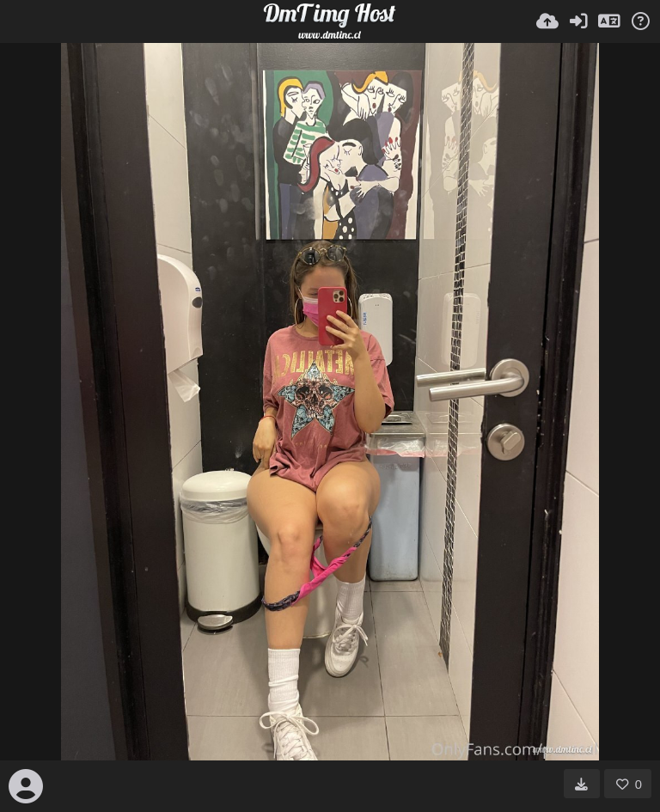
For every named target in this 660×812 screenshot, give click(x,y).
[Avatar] (26, 786)
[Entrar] (578, 21)
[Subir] (547, 21)
